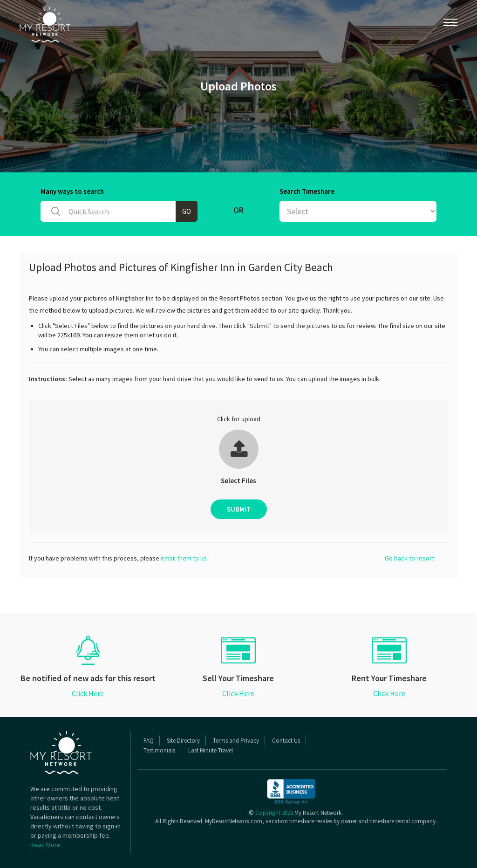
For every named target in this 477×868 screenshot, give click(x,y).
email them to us (184, 558)
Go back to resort (409, 558)
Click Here (88, 693)
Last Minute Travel (211, 750)
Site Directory (183, 741)
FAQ (149, 741)
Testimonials (159, 750)
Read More (45, 845)
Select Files (238, 481)
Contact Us (286, 741)
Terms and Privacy (236, 741)
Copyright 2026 (274, 813)
